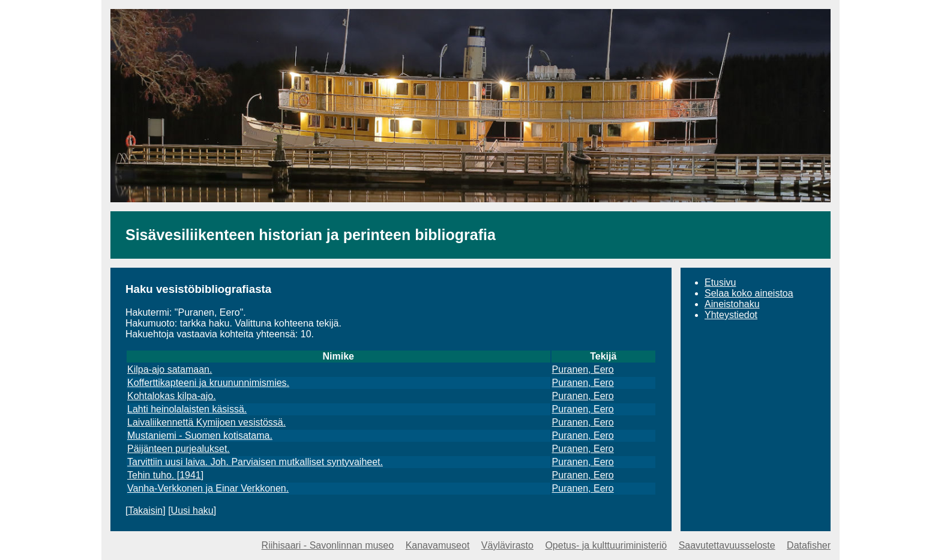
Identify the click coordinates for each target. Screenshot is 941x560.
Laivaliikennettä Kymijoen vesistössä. (206, 422)
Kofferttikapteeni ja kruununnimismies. (208, 383)
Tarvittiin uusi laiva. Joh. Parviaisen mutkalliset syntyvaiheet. (255, 462)
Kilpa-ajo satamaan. (170, 369)
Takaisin (145, 510)
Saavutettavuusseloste (727, 545)
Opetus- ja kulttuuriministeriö (606, 545)
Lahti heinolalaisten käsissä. (187, 409)
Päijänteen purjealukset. (179, 449)
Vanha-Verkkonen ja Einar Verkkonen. (208, 488)
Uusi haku (192, 510)
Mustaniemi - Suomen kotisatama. (200, 435)
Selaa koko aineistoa (749, 293)
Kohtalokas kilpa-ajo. (172, 396)
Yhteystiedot (731, 315)
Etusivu (720, 282)
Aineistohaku (732, 304)
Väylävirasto (507, 545)
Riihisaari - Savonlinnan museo (328, 545)
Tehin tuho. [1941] (165, 475)
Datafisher (809, 545)
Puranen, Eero (583, 369)
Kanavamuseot (438, 545)
